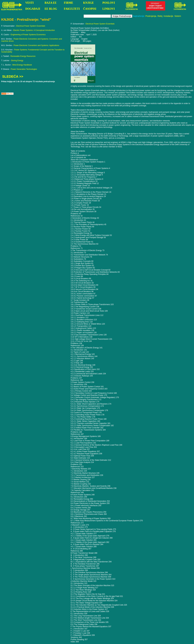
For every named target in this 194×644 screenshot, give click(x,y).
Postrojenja (151, 16)
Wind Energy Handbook (22, 65)
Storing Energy (17, 61)
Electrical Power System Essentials (31, 26)
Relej (160, 16)
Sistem (178, 16)
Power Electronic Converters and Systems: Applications (36, 45)
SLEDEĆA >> (13, 77)
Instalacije (168, 16)
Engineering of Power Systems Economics (28, 35)
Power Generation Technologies (24, 69)
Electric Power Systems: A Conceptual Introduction (34, 30)
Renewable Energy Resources (23, 56)
